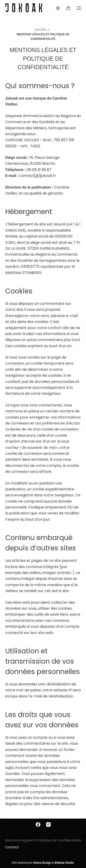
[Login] (58, 8)
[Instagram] (48, 825)
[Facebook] (38, 825)
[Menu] (79, 8)
